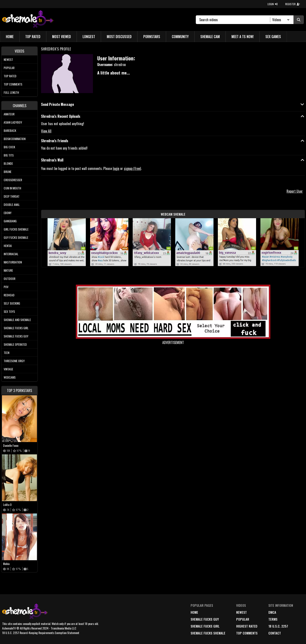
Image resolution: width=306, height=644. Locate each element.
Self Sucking (12, 303)
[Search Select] (280, 20)
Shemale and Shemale (17, 320)
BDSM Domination (15, 139)
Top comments (13, 84)
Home (10, 37)
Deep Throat (12, 196)
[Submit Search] (299, 20)
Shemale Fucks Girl (16, 328)
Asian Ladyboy (13, 122)
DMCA (272, 612)
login (116, 168)
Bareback (10, 130)
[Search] (235, 20)
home (194, 612)
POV (6, 287)
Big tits (9, 155)
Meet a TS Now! (243, 37)
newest (241, 612)
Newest (8, 59)
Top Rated (33, 37)
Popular (9, 68)
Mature (8, 270)
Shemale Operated (15, 344)
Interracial (11, 254)
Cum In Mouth (12, 188)
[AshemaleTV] (28, 20)
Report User (295, 191)
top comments (247, 633)
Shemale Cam (210, 37)
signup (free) (132, 168)
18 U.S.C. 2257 (278, 626)
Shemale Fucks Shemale (208, 633)
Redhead (9, 295)
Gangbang (10, 221)
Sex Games (273, 37)
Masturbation (13, 262)
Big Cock (9, 147)
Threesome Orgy (14, 361)
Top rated (10, 76)
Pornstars (152, 37)
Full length (11, 92)
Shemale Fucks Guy (16, 336)
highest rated (247, 626)
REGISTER (293, 4)
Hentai (8, 246)
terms (273, 619)
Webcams (10, 377)
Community (180, 37)
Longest (89, 37)
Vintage (8, 369)
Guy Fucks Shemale (16, 237)
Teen (6, 353)
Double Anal (12, 204)
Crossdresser (13, 180)
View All (46, 131)
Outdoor (10, 278)
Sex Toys (9, 311)
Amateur (9, 114)
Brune (8, 172)
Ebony (8, 213)
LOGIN (273, 4)
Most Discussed (119, 37)
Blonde (8, 163)
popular (243, 619)
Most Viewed (61, 37)
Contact (275, 633)
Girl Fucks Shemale (16, 229)
